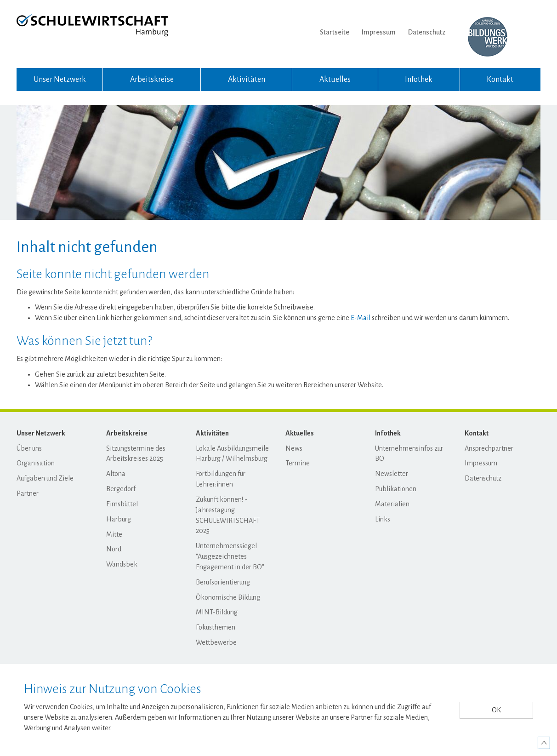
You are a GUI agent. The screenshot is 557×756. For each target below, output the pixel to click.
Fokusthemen (216, 627)
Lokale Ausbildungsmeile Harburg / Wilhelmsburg (232, 454)
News (294, 448)
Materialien (392, 504)
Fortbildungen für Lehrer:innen (221, 479)
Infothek (419, 80)
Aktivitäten (247, 80)
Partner (28, 493)
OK (496, 710)
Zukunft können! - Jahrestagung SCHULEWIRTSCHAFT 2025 (228, 515)
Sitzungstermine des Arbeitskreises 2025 (136, 454)
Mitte (114, 534)
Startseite (335, 32)
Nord (114, 549)
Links (383, 519)
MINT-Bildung (217, 612)
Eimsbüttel (122, 504)
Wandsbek (122, 564)
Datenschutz (427, 32)
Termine (298, 463)
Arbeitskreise (152, 80)
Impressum (379, 32)
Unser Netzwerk (60, 80)
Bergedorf (121, 489)
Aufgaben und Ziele (45, 478)
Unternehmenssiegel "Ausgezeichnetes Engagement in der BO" (230, 556)
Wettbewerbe (216, 642)
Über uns (29, 448)
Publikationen (396, 489)
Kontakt (500, 80)
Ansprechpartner (489, 448)
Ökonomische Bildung (228, 597)
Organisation (36, 463)
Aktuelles (335, 80)
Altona (116, 474)
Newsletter (392, 474)
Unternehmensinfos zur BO (409, 454)
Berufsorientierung (223, 582)
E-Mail (361, 318)
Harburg (119, 519)
